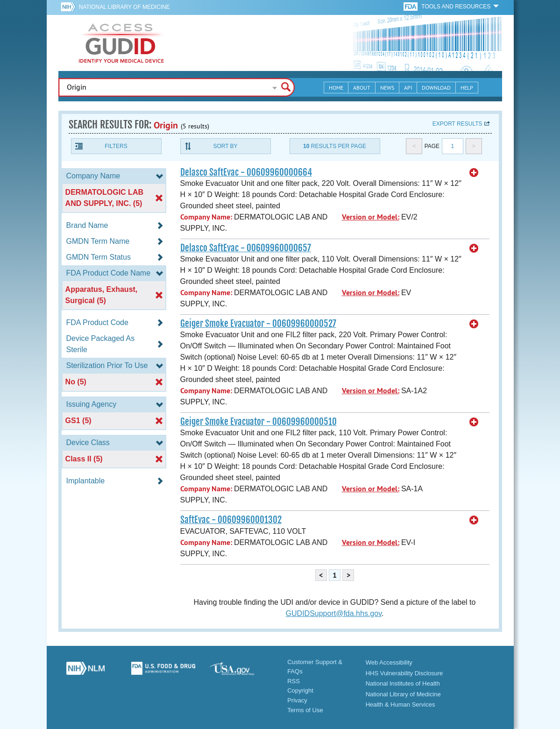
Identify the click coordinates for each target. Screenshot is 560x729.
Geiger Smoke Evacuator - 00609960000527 (258, 324)
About (362, 88)
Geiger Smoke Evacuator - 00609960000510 (259, 422)
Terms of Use (305, 710)
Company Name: (206, 217)
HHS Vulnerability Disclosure (404, 673)
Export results (457, 124)
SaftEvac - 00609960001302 (231, 520)
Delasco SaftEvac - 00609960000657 (246, 248)
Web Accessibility (389, 662)
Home (336, 88)
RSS (294, 681)
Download (436, 88)
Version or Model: (371, 217)
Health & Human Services (401, 704)
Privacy (297, 700)
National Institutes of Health (403, 683)
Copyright (300, 690)
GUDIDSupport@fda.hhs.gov (334, 613)
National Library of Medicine (124, 7)
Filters (116, 146)
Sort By (225, 146)
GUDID (121, 43)
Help (467, 88)
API (408, 88)
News (387, 88)
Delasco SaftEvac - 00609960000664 (246, 172)
